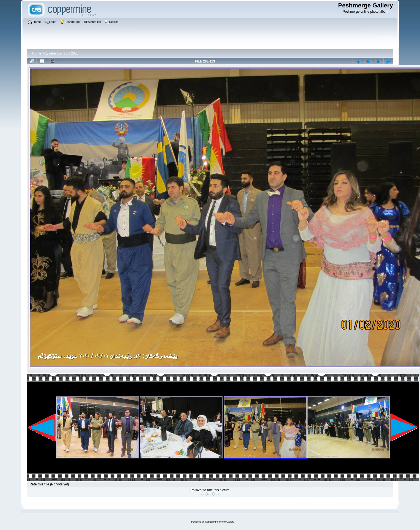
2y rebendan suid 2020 (62, 53)
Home (37, 53)
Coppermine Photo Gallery (219, 522)
